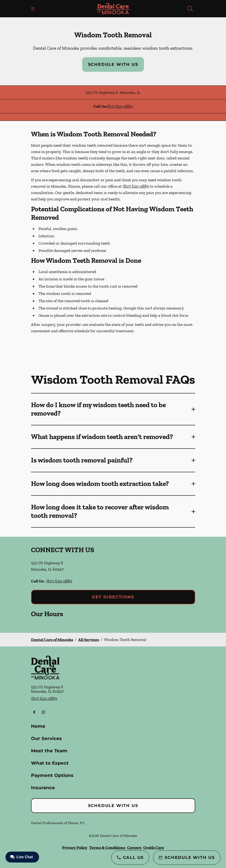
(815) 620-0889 (120, 106)
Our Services (46, 738)
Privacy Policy (75, 848)
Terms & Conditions (107, 848)
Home (38, 726)
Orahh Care (154, 848)
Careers (134, 848)
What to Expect (50, 763)
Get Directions (113, 597)
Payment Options (52, 775)
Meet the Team (49, 751)
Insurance (43, 788)
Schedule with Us (113, 64)
